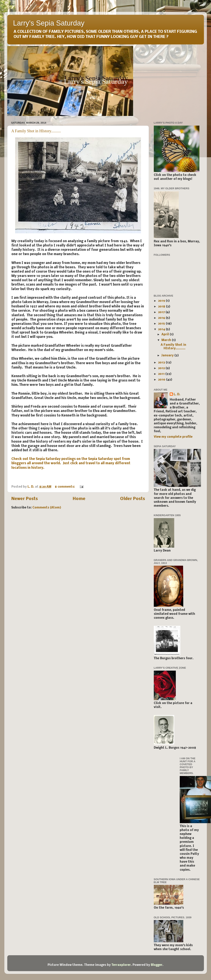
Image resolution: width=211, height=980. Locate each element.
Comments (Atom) (47, 508)
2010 (162, 380)
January (168, 356)
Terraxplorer (121, 965)
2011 (162, 374)
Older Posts (133, 499)
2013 (162, 363)
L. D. (177, 394)
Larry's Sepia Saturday (49, 23)
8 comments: (65, 487)
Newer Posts (24, 499)
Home (79, 499)
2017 (162, 312)
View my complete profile (173, 437)
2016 (162, 318)
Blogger (157, 965)
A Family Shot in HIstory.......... (36, 131)
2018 (162, 307)
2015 (162, 324)
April (166, 335)
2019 (162, 301)
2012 (162, 368)
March (167, 340)
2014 (162, 329)
